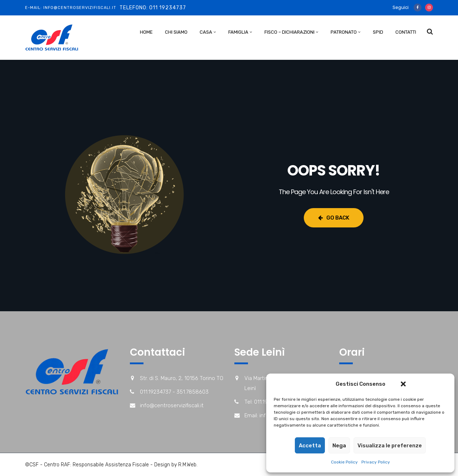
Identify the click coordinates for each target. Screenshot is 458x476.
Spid (378, 32)
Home (146, 32)
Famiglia (238, 32)
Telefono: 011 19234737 (153, 8)
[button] (403, 384)
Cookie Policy (344, 462)
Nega (339, 446)
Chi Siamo (176, 32)
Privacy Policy (376, 462)
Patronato (344, 32)
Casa (206, 32)
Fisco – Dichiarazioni (289, 32)
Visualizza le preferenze (390, 446)
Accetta (310, 446)
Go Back (334, 218)
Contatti (406, 32)
